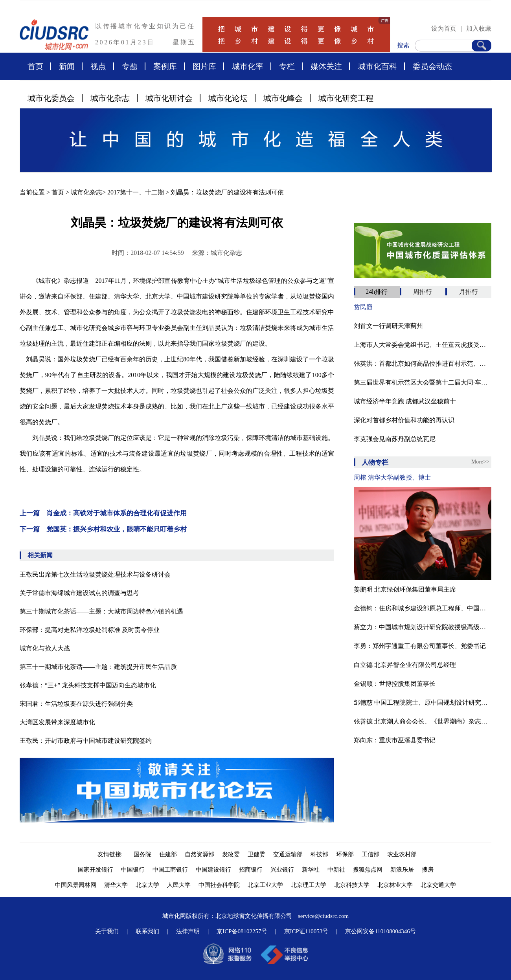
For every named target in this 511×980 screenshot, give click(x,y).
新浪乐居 (402, 870)
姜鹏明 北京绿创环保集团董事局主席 (405, 589)
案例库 (165, 66)
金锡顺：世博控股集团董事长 (395, 684)
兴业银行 (282, 870)
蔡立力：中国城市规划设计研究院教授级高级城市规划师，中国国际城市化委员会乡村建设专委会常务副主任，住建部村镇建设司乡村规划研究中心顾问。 (423, 627)
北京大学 (147, 885)
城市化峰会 (283, 98)
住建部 (168, 854)
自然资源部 (199, 854)
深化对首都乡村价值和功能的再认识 (404, 420)
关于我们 (107, 931)
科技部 (319, 854)
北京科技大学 (352, 885)
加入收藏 (479, 28)
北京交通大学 (438, 885)
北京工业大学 (265, 885)
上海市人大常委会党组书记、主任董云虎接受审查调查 (423, 345)
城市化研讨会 (169, 98)
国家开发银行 (96, 870)
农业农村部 (402, 854)
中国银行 (133, 870)
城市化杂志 (110, 98)
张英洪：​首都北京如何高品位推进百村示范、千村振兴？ (423, 364)
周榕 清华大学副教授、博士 (392, 477)
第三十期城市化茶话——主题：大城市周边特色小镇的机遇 (101, 611)
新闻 (67, 66)
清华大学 (116, 885)
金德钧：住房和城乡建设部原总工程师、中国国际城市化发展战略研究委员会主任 (423, 608)
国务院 (142, 854)
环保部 (345, 854)
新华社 (311, 870)
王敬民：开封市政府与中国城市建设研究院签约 (86, 741)
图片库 (204, 66)
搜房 (428, 870)
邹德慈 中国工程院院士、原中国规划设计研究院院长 (423, 702)
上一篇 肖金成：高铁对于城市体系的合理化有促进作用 (103, 513)
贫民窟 (363, 307)
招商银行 (251, 870)
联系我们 (147, 931)
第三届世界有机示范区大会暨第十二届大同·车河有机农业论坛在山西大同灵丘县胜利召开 (423, 382)
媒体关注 (326, 66)
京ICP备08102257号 (242, 931)
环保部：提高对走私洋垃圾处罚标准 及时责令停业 (90, 630)
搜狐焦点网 (368, 870)
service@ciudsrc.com (323, 916)
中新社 (336, 870)
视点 (98, 66)
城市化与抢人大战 (45, 648)
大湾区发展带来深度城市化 (57, 722)
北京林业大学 (395, 885)
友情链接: (112, 854)
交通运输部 (288, 854)
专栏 (287, 66)
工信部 (370, 854)
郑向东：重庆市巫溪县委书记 (395, 740)
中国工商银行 (170, 870)
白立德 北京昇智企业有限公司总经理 (405, 665)
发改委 (231, 854)
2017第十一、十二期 (136, 192)
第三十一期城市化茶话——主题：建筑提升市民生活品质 (98, 667)
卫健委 (256, 854)
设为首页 (444, 28)
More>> (480, 462)
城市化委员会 (51, 98)
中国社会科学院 (219, 885)
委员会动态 (432, 66)
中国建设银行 (213, 870)
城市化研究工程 (346, 98)
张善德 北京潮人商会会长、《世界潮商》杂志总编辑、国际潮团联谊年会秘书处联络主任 (423, 721)
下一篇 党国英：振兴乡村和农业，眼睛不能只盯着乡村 (103, 529)
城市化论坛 (228, 98)
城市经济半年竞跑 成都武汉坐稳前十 (405, 401)
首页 (35, 66)
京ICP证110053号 (306, 931)
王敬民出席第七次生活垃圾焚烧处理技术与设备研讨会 (95, 574)
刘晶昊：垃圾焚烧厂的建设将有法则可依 (227, 192)
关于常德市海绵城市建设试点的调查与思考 (79, 593)
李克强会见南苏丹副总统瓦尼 (395, 439)
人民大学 (179, 885)
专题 (130, 66)
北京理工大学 (309, 885)
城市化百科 (377, 66)
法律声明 (188, 931)
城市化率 (248, 66)
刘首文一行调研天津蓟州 (388, 326)
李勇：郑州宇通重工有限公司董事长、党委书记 (420, 646)
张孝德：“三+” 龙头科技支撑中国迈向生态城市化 (88, 685)
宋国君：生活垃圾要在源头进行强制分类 (76, 704)
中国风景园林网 (76, 885)
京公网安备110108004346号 (380, 931)
